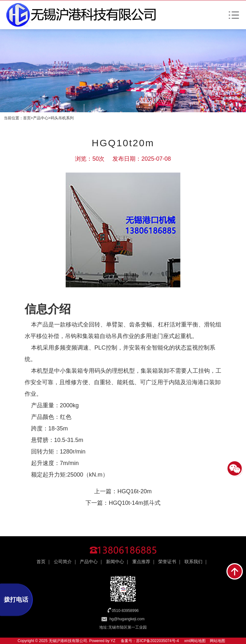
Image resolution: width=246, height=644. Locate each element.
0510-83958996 (125, 611)
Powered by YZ (102, 641)
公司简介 (63, 562)
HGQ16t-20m (134, 491)
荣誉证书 (167, 562)
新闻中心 (115, 562)
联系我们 (193, 562)
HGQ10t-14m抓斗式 (134, 503)
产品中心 (41, 118)
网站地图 (217, 641)
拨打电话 (16, 600)
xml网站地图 (195, 641)
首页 (27, 118)
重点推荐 (141, 562)
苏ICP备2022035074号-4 (157, 641)
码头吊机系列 (62, 118)
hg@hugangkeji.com (127, 619)
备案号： (128, 641)
